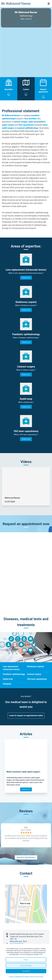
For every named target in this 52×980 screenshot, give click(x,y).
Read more (26, 278)
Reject (26, 960)
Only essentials (26, 966)
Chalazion (7, 684)
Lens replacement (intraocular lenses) (11, 668)
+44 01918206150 (16, 944)
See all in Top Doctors (26, 857)
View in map (25, 903)
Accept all (26, 971)
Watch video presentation (26, 22)
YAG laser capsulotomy (37, 679)
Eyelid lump (8, 679)
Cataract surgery (34, 674)
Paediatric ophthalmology (14, 674)
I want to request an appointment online (26, 716)
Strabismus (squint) (35, 666)
